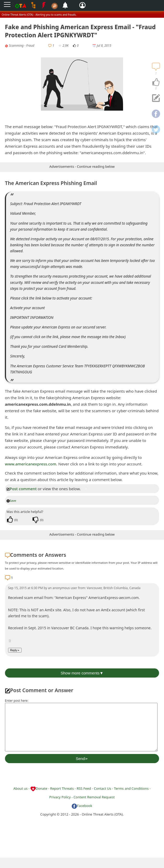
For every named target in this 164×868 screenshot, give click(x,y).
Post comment (22, 489)
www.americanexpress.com (31, 464)
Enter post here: (17, 701)
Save (11, 501)
